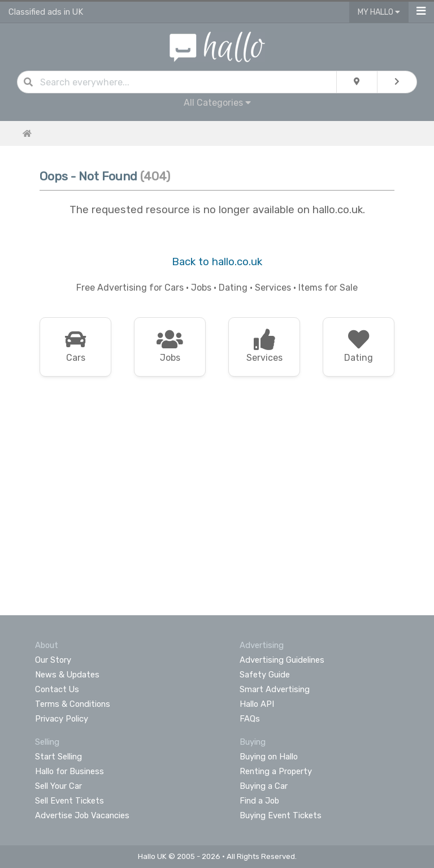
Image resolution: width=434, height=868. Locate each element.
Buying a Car (264, 786)
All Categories (217, 103)
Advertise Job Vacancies (82, 815)
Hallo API (257, 704)
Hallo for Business (70, 771)
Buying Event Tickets (281, 815)
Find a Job (259, 801)
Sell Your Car (58, 786)
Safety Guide (265, 675)
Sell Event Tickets (70, 801)
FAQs (250, 719)
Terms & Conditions (73, 704)
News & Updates (67, 675)
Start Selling (58, 757)
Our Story (53, 660)
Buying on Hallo (269, 757)
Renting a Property (276, 771)
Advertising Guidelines (282, 660)
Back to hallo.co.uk (217, 262)
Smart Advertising (275, 689)
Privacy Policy (62, 719)
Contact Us (57, 689)
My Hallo (379, 12)
